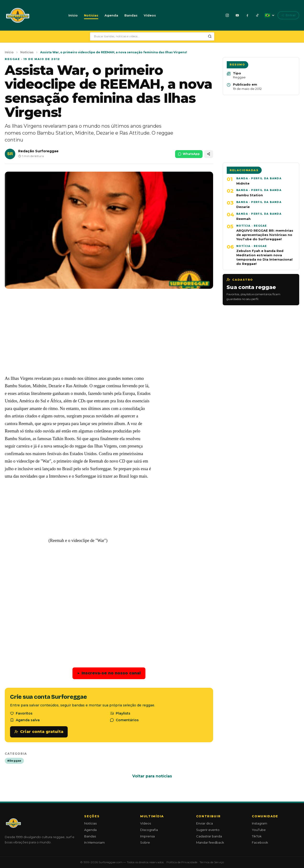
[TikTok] (257, 15)
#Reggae (14, 761)
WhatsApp (189, 154)
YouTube (259, 830)
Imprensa (147, 836)
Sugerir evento (208, 830)
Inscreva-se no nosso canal (109, 673)
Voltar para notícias (152, 776)
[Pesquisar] (210, 36)
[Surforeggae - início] (18, 15)
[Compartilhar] (209, 154)
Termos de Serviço (212, 862)
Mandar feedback (210, 842)
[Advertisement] (109, 336)
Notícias (91, 15)
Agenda (111, 15)
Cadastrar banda (209, 836)
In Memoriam (94, 842)
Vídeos (150, 15)
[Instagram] (227, 15)
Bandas (131, 15)
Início (73, 15)
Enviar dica (205, 823)
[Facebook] (247, 15)
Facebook (260, 842)
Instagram (260, 823)
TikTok (257, 836)
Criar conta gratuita (39, 732)
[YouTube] (237, 15)
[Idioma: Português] (269, 15)
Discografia (149, 830)
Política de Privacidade (182, 862)
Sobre (145, 842)
